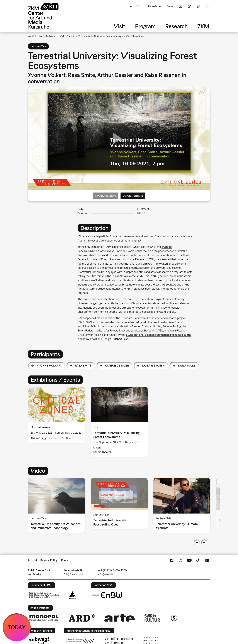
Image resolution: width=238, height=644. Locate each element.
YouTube (189, 560)
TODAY (17, 627)
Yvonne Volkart (130, 322)
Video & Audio (68, 36)
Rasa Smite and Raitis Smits (125, 251)
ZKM (203, 26)
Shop (140, 6)
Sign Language (189, 6)
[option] (57, 415)
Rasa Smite (175, 322)
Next (204, 543)
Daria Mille (187, 366)
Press (170, 6)
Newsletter (155, 6)
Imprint (33, 560)
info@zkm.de (105, 574)
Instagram (180, 560)
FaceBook (172, 560)
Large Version (133, 196)
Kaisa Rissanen (153, 366)
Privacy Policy (49, 560)
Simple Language (180, 6)
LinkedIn (207, 560)
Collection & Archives (43, 36)
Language (198, 6)
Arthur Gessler (117, 366)
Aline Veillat (90, 326)
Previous (197, 543)
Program (145, 26)
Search (207, 6)
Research (177, 26)
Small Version (105, 196)
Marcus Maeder (157, 322)
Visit (120, 26)
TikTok (198, 560)
